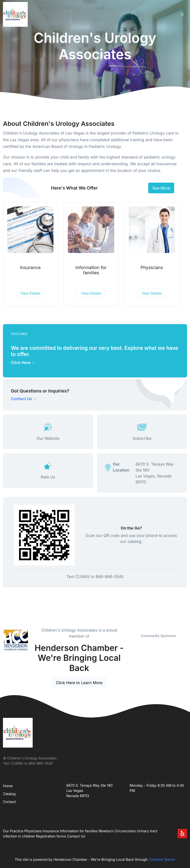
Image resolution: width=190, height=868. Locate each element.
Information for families (91, 270)
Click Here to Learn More (79, 683)
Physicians (152, 267)
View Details (30, 293)
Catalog (9, 794)
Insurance (30, 267)
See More (161, 188)
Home (8, 786)
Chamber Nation (162, 859)
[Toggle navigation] (182, 14)
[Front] (16, 14)
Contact (9, 802)
